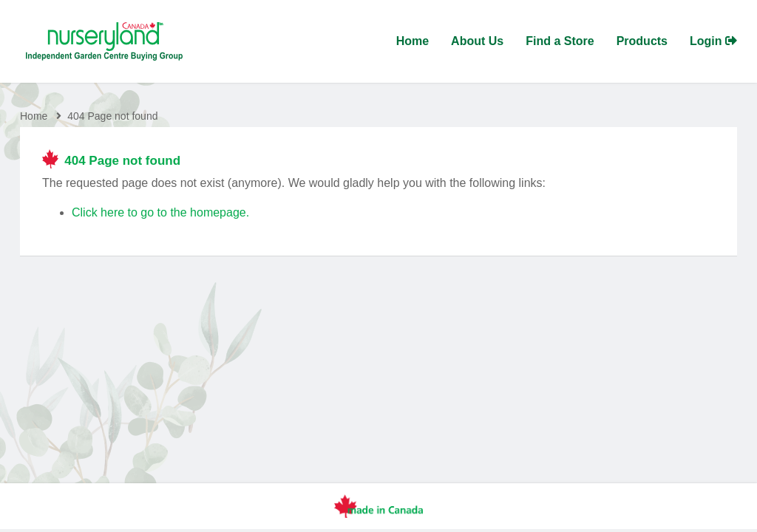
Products (642, 41)
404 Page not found (112, 116)
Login (713, 41)
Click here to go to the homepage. (160, 212)
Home (413, 41)
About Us (477, 41)
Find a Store (560, 41)
